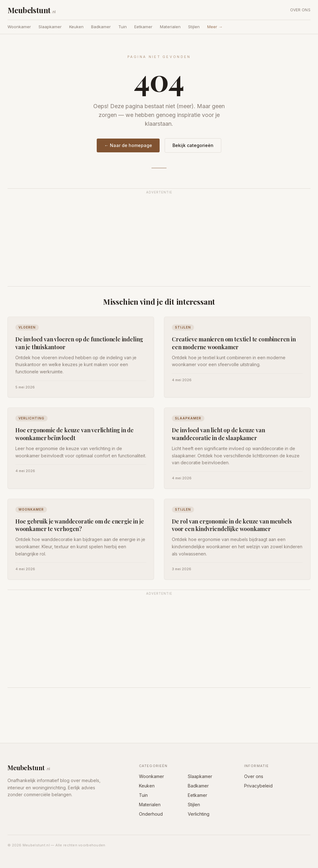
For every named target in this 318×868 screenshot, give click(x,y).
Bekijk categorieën (193, 145)
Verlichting (199, 814)
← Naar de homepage (128, 145)
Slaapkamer (50, 27)
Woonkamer (19, 27)
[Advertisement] (159, 241)
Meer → (215, 27)
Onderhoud (151, 814)
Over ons (300, 10)
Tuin (123, 27)
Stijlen (194, 27)
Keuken (76, 27)
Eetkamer (143, 27)
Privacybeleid (258, 786)
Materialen (170, 27)
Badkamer (101, 27)
